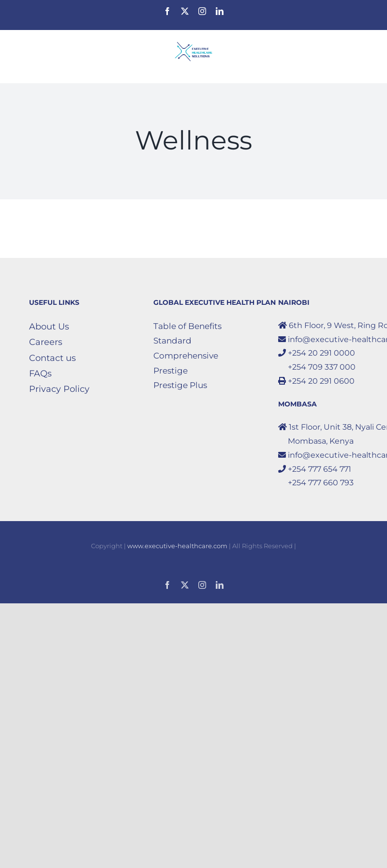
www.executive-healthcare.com (177, 546)
